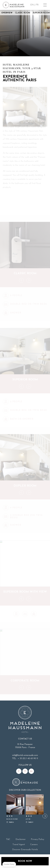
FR (37, 5)
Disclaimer (21, 839)
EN (32, 5)
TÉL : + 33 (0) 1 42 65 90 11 (25, 759)
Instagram (25, 771)
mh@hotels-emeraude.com (25, 755)
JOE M (35, 809)
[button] (45, 816)
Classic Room (23, 13)
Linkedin (31, 771)
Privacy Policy (38, 839)
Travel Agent (19, 845)
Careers (34, 845)
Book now (25, 861)
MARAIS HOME (15, 809)
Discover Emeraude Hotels (25, 850)
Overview (7, 13)
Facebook (19, 771)
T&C (8, 839)
